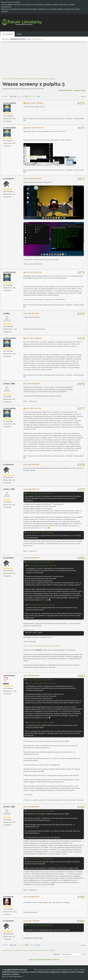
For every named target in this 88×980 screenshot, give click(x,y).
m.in (66, 874)
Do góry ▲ (83, 970)
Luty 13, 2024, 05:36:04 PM (31, 675)
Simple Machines (18, 976)
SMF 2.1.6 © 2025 (7, 976)
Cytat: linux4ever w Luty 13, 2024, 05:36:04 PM (40, 811)
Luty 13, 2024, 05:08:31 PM (31, 489)
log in (33, 39)
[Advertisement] (44, 59)
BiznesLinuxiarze (44, 972)
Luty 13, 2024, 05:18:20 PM (31, 558)
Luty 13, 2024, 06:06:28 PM (31, 807)
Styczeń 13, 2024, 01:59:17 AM (34, 128)
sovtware (10, 179)
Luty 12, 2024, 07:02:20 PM (33, 338)
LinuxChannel (25, 972)
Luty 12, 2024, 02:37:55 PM (33, 272)
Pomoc (36, 970)
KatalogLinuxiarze (55, 972)
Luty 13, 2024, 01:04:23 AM (31, 384)
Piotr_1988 (10, 384)
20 (30, 96)
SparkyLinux (65, 972)
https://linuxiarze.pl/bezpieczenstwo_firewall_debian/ (42, 646)
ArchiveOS (73, 972)
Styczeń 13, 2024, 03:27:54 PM (32, 178)
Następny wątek (79, 90)
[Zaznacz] (30, 630)
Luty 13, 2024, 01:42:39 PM (31, 464)
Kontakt (76, 970)
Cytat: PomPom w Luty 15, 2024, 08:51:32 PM (40, 925)
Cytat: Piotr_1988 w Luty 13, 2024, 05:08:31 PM (40, 562)
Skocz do (57, 954)
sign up (40, 39)
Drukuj (83, 97)
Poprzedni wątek (65, 90)
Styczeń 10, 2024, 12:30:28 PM (34, 103)
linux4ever (10, 675)
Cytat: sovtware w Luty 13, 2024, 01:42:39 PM (40, 533)
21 (32, 96)
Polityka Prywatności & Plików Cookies (61, 970)
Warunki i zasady (44, 970)
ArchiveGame (6, 974)
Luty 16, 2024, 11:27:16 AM (31, 921)
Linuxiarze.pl (34, 972)
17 (21, 96)
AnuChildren (15, 974)
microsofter (11, 103)
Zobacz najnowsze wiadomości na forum (44, 960)
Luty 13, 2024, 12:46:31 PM (33, 408)
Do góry (5, 945)
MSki (8, 313)
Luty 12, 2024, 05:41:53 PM (31, 313)
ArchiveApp (80, 972)
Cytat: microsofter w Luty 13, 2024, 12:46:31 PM (40, 493)
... (19, 96)
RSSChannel (16, 972)
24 (36, 96)
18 (23, 96)
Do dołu (5, 96)
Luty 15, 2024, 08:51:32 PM (31, 897)
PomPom (9, 897)
